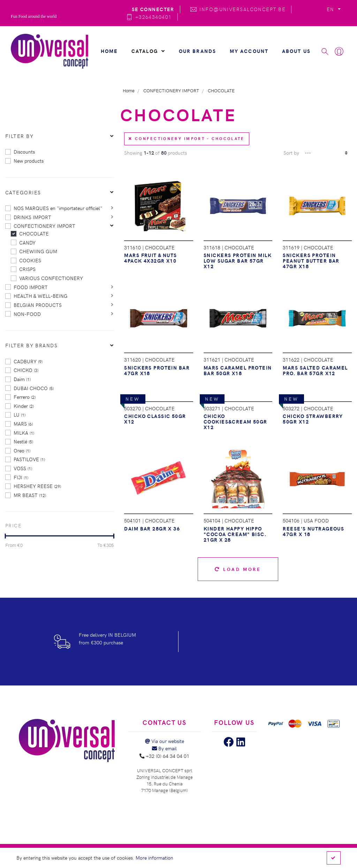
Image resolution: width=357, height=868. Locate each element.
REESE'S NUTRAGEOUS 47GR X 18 (313, 531)
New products (29, 161)
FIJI (21, 477)
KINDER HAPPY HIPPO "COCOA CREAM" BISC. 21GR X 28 (235, 534)
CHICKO (26, 370)
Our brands (198, 51)
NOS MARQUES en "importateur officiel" (58, 208)
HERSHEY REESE (37, 486)
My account (249, 51)
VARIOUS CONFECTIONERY (51, 278)
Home (109, 51)
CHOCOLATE (34, 233)
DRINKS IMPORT (32, 217)
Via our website (165, 741)
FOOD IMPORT (31, 287)
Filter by (19, 136)
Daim (22, 379)
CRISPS (27, 269)
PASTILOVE (29, 459)
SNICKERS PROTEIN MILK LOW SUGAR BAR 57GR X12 (238, 261)
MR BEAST (30, 495)
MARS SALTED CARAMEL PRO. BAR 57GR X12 (315, 370)
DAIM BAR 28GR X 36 (152, 528)
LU (20, 414)
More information (154, 858)
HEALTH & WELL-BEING (41, 296)
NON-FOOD (27, 314)
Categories (23, 192)
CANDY (27, 242)
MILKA (24, 433)
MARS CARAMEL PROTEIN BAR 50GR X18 (238, 370)
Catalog (148, 51)
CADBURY (28, 361)
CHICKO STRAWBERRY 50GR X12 (313, 419)
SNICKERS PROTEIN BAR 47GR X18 (157, 370)
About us (296, 51)
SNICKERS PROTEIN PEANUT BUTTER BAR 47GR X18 (311, 261)
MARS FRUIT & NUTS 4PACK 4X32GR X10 (150, 258)
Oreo (22, 450)
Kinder (24, 406)
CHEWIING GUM (38, 251)
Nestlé (23, 441)
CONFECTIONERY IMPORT (44, 226)
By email (164, 748)
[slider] (5, 536)
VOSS (23, 468)
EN (331, 9)
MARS (23, 424)
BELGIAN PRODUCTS (38, 305)
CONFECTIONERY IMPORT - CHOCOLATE (187, 138)
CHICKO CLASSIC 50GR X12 (155, 419)
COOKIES (30, 260)
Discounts (24, 152)
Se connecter (153, 9)
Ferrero (25, 397)
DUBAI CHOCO (34, 388)
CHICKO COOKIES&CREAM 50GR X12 (236, 421)
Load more (238, 569)
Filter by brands (31, 345)
